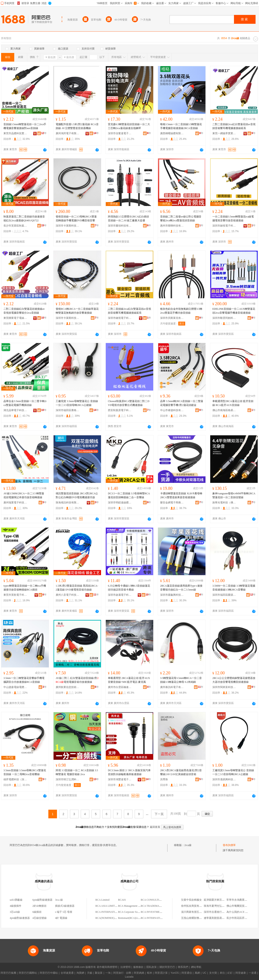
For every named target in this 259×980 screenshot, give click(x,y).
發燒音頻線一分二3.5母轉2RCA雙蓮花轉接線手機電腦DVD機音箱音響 (76, 219)
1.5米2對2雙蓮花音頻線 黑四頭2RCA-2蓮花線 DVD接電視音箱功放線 (77, 588)
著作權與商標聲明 (107, 967)
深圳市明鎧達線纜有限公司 (120, 503)
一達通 (253, 973)
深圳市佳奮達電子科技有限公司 (120, 133)
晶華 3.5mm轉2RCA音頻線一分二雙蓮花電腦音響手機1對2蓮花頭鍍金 (182, 403)
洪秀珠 (164, 779)
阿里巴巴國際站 (28, 973)
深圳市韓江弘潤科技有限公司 (68, 779)
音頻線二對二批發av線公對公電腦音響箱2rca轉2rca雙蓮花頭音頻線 (181, 219)
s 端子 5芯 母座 (64, 912)
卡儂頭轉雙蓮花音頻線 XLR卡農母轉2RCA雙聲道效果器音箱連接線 (181, 495)
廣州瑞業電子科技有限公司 (15, 503)
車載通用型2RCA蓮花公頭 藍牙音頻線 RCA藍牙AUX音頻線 (233, 403)
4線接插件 (16, 906)
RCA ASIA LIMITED (107, 906)
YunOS (175, 973)
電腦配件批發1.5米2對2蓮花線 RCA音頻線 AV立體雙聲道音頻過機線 (77, 126)
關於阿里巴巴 (167, 967)
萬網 (197, 973)
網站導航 (196, 967)
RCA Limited (102, 900)
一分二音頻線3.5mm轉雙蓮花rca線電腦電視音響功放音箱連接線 (233, 219)
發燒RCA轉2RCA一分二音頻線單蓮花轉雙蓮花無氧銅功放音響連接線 (77, 311)
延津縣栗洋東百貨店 (215, 900)
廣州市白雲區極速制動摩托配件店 (120, 687)
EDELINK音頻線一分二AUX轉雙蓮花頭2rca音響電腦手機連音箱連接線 (234, 311)
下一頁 (159, 814)
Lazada (129, 977)
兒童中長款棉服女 (191, 900)
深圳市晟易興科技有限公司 (224, 779)
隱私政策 (152, 967)
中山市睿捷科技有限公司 (172, 410)
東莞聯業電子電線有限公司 (15, 318)
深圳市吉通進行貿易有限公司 (221, 912)
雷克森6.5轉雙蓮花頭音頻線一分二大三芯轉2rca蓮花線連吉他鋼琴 (129, 126)
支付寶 (213, 973)
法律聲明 (125, 967)
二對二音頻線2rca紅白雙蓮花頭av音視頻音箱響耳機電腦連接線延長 (234, 126)
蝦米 (150, 973)
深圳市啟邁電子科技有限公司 (120, 595)
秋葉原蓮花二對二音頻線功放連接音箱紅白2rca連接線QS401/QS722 (24, 219)
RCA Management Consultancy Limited (139, 906)
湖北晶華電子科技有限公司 (15, 410)
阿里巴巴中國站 (49, 973)
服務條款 (138, 967)
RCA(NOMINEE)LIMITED (110, 918)
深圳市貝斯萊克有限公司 (172, 318)
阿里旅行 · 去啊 (122, 973)
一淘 (108, 973)
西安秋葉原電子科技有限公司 (120, 410)
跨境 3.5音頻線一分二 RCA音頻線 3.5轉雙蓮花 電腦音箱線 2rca (77, 772)
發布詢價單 (229, 845)
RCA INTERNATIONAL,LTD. (157, 918)
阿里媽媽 (139, 973)
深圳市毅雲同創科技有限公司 (224, 318)
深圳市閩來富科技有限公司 (224, 687)
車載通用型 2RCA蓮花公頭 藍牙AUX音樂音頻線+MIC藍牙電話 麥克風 (129, 680)
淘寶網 (80, 973)
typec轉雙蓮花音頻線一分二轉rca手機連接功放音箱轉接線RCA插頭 (25, 588)
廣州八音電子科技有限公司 (68, 595)
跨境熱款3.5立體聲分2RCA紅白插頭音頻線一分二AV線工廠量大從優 (128, 219)
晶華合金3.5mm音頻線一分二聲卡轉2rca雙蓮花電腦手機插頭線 (25, 403)
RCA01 (122, 900)
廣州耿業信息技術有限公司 (68, 687)
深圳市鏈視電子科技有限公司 (224, 226)
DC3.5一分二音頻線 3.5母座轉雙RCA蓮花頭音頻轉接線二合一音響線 (129, 495)
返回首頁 (155, 827)
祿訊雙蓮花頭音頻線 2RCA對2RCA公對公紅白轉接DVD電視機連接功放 (77, 495)
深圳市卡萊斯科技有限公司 (68, 226)
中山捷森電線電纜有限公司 (15, 687)
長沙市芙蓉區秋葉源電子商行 (15, 226)
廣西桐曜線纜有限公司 (172, 133)
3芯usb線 (15, 912)
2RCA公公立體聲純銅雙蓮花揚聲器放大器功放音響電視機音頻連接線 (234, 680)
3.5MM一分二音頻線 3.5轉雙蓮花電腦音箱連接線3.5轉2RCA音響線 (234, 588)
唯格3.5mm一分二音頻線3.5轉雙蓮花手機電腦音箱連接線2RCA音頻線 (181, 126)
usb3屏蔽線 (16, 900)
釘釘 (230, 973)
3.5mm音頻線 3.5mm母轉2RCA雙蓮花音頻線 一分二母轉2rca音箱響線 (25, 772)
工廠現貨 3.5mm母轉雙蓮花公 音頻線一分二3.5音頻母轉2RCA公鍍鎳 (77, 403)
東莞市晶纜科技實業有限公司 (15, 133)
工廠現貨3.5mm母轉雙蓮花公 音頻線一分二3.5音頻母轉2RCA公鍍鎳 (233, 772)
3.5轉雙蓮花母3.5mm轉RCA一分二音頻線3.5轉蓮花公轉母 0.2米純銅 (181, 680)
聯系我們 (183, 967)
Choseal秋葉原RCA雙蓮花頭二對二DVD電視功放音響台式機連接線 (129, 403)
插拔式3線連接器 (65, 906)
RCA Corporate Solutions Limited (136, 912)
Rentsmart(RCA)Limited (131, 918)
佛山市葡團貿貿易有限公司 (242, 906)
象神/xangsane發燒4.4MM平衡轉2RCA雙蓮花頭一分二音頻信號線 (234, 495)
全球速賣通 (67, 973)
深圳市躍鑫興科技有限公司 (172, 595)
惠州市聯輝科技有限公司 (172, 226)
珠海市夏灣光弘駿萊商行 (218, 906)
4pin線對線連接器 (20, 918)
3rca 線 (59, 900)
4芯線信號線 (39, 918)
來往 (222, 973)
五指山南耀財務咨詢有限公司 (198, 918)
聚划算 (99, 973)
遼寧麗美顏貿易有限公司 (218, 918)
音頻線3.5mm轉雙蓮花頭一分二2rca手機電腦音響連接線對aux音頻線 (25, 126)
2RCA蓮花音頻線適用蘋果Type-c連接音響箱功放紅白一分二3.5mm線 (181, 588)
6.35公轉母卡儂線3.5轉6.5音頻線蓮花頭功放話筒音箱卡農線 (129, 588)
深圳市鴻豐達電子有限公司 (120, 779)
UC (205, 973)
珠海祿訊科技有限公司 (68, 503)
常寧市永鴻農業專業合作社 (242, 900)
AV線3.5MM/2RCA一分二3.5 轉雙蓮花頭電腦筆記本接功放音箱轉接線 (24, 495)
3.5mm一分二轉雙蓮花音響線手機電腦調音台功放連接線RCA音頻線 (24, 680)
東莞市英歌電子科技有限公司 (15, 595)
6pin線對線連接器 (42, 900)
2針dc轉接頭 (39, 906)
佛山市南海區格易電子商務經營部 (224, 410)
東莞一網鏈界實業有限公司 (224, 133)
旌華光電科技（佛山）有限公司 (224, 503)
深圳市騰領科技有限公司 (120, 226)
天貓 (90, 973)
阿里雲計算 (161, 973)
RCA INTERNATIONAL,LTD (111, 912)
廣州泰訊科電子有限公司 (172, 687)
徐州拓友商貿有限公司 (194, 906)
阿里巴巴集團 (8, 973)
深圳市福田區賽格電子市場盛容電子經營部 (68, 410)
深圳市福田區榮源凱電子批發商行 (224, 595)
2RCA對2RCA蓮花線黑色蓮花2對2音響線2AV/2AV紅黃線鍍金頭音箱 (181, 772)
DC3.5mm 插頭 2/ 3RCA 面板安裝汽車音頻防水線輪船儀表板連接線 (129, 772)
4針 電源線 (61, 918)
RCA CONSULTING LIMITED (157, 900)
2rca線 (188, 845)
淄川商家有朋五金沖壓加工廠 (198, 912)
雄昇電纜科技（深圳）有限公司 (15, 779)
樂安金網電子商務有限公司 (172, 503)
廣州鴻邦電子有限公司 (68, 133)
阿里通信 (187, 973)
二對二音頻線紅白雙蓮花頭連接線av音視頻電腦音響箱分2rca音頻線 (24, 311)
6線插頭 (37, 912)
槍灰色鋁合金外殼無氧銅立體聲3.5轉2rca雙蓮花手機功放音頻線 (181, 311)
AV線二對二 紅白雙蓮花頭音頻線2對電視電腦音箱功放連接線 (77, 680)
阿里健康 (241, 973)
